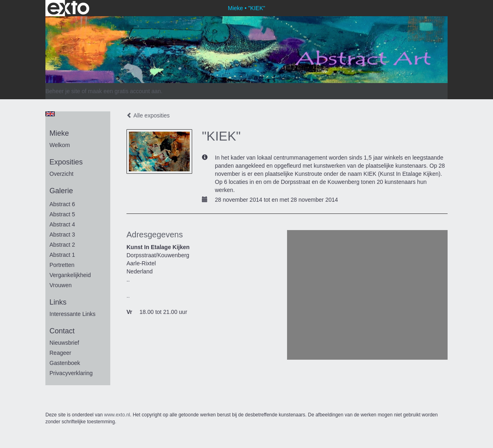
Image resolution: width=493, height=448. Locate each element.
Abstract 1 (62, 255)
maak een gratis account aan (124, 91)
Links (58, 302)
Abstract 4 (62, 224)
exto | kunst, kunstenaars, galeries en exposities (68, 8)
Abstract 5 (62, 214)
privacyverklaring (71, 373)
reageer (60, 353)
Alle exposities (148, 115)
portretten (62, 265)
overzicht (61, 174)
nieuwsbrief (64, 343)
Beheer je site (63, 91)
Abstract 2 (62, 245)
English (50, 114)
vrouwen (61, 285)
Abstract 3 (62, 235)
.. (128, 296)
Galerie (61, 191)
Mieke (235, 8)
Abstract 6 (62, 204)
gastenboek (65, 363)
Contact (62, 331)
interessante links (73, 314)
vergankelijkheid (70, 275)
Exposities (66, 162)
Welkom (60, 145)
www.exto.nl (117, 415)
